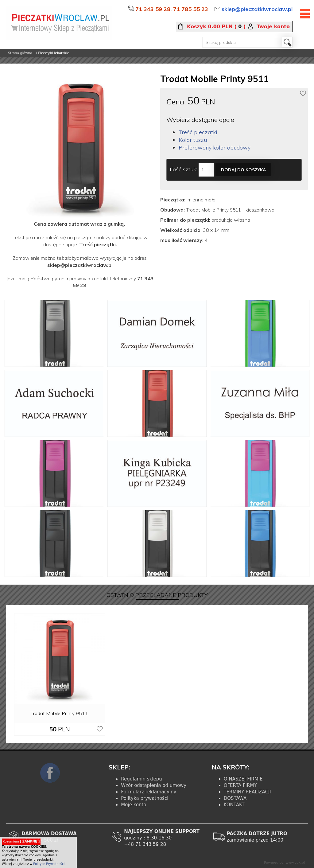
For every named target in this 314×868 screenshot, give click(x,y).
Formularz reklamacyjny (149, 792)
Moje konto (134, 805)
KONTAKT (234, 805)
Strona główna (20, 53)
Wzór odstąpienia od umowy (154, 785)
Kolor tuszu (193, 140)
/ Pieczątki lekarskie (52, 53)
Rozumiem (21, 841)
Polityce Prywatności (49, 864)
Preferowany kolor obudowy (215, 148)
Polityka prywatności (145, 798)
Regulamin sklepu (141, 779)
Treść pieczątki (198, 132)
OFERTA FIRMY (240, 785)
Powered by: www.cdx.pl (284, 863)
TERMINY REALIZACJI (247, 792)
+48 (130, 844)
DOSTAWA (235, 798)
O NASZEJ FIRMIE (243, 779)
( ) (216, 27)
